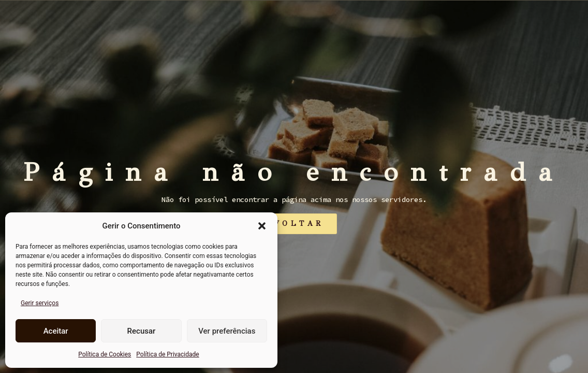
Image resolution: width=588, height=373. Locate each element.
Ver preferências (227, 331)
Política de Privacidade (167, 354)
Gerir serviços (40, 303)
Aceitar (56, 331)
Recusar (142, 331)
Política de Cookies (105, 354)
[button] (262, 226)
